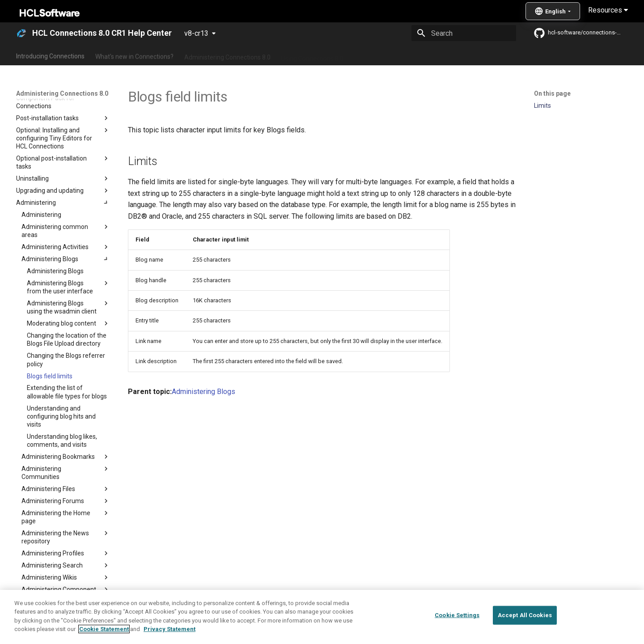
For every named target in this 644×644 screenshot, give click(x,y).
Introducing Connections (50, 55)
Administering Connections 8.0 (227, 55)
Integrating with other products (398, 55)
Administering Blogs (203, 392)
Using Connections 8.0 (312, 55)
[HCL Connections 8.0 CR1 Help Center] (21, 33)
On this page (552, 93)
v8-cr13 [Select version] (196, 33)
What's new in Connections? (134, 55)
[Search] (464, 33)
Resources (608, 10)
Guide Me (465, 55)
